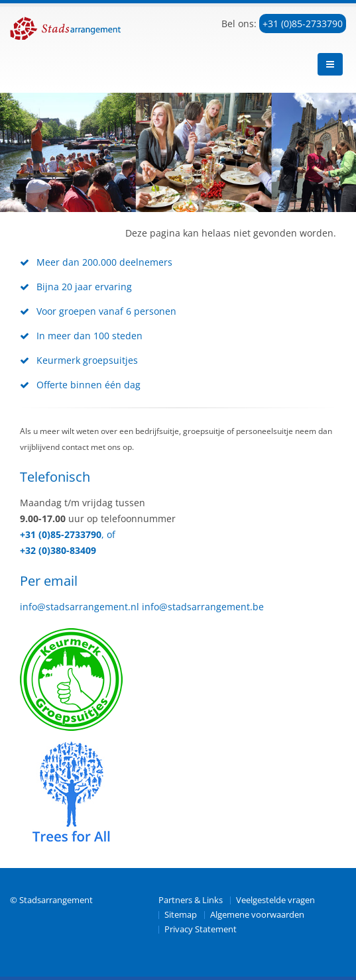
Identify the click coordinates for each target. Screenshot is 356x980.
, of (108, 534)
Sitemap (181, 915)
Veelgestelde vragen (275, 900)
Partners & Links (191, 900)
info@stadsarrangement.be (203, 607)
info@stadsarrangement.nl (80, 607)
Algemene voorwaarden (257, 915)
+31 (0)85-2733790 (303, 24)
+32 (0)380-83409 (58, 550)
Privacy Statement (201, 929)
